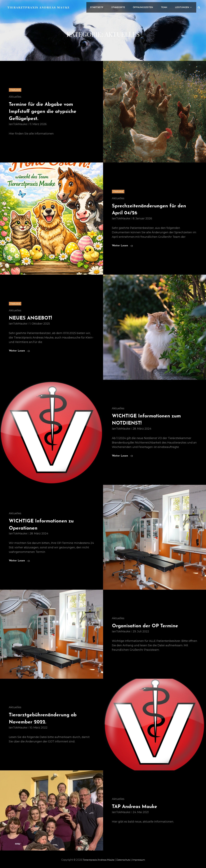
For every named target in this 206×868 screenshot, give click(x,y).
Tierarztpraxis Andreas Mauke (40, 6)
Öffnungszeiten (147, 6)
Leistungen (186, 6)
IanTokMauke (18, 124)
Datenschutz (126, 860)
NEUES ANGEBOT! (34, 318)
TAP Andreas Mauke (139, 807)
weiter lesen (122, 246)
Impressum (141, 860)
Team (167, 6)
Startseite (104, 6)
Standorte (124, 6)
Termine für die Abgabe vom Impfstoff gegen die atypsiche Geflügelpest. (48, 111)
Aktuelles (15, 97)
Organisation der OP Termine (151, 626)
